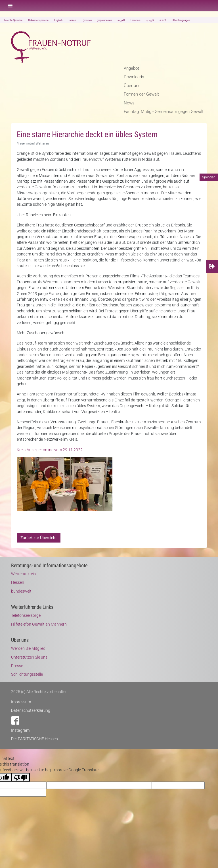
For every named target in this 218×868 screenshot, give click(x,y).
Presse (17, 666)
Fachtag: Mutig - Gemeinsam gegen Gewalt (164, 112)
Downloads (134, 77)
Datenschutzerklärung (31, 710)
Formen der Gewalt (141, 94)
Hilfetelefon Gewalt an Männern (39, 624)
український (105, 20)
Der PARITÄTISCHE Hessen (34, 739)
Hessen (18, 582)
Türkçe (72, 20)
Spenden (209, 177)
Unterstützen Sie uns (29, 657)
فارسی (150, 20)
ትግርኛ (163, 20)
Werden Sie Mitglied (28, 648)
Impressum (21, 702)
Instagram (20, 730)
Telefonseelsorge (26, 615)
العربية (121, 20)
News (129, 103)
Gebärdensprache (38, 20)
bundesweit (21, 591)
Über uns (132, 86)
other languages (181, 20)
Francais (136, 20)
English (58, 20)
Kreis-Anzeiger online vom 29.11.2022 (50, 450)
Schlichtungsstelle (27, 674)
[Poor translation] (21, 777)
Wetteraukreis (23, 574)
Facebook (15, 720)
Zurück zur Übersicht (39, 538)
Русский (87, 20)
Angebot (131, 68)
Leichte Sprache (13, 20)
